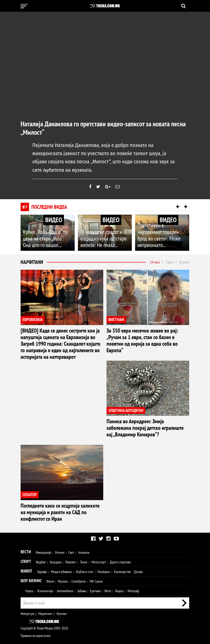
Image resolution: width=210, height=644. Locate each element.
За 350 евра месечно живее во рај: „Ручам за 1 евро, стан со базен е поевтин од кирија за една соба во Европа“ (147, 340)
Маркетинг (45, 592)
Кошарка (56, 540)
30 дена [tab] (184, 267)
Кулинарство (122, 550)
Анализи (84, 531)
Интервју (133, 569)
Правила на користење (36, 614)
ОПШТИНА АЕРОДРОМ (126, 406)
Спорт (26, 540)
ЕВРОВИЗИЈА (33, 324)
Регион (60, 531)
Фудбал (41, 540)
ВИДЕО (54, 224)
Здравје (42, 550)
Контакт (62, 592)
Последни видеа (49, 212)
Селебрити (79, 560)
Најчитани (32, 267)
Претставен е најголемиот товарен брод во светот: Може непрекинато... (160, 245)
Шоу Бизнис (31, 559)
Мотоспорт (99, 540)
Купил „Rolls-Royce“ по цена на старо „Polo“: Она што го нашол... (47, 247)
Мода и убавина (61, 550)
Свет (71, 531)
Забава (81, 569)
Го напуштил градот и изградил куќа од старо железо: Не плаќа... (105, 247)
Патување (104, 550)
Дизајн (138, 550)
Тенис (84, 540)
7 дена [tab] (169, 267)
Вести (26, 530)
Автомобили (65, 569)
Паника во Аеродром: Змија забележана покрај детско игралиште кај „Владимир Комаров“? (143, 419)
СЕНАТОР (30, 481)
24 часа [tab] (155, 267)
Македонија (43, 531)
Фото (108, 569)
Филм (50, 560)
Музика (63, 560)
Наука (29, 569)
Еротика (95, 569)
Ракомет (71, 540)
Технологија (45, 569)
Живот (26, 549)
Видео (119, 569)
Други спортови (120, 540)
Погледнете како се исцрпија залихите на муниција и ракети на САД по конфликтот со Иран (61, 495)
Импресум (27, 592)
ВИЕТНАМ (116, 324)
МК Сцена (96, 560)
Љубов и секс (85, 550)
